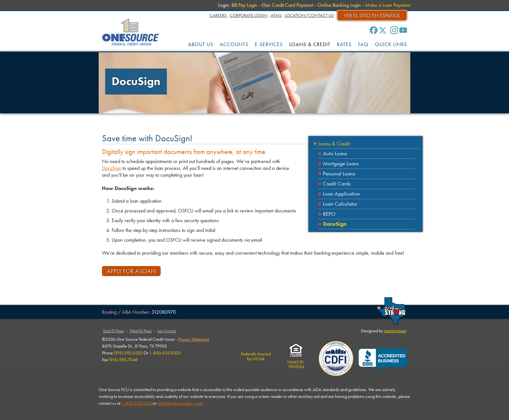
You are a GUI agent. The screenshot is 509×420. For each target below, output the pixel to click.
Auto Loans (335, 153)
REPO (329, 214)
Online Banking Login (339, 5)
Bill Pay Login (244, 5)
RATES (344, 44)
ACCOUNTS (234, 44)
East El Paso (113, 331)
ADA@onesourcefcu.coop (180, 403)
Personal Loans (339, 174)
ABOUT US (201, 44)
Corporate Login (249, 15)
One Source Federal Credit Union (131, 32)
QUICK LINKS (391, 44)
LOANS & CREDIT (310, 44)
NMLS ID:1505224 (296, 362)
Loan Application (341, 194)
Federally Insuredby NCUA (256, 356)
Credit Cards (337, 184)
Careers (218, 15)
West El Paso (141, 331)
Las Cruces (167, 331)
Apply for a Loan (131, 271)
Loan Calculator (340, 204)
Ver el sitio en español (372, 15)
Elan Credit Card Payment (287, 5)
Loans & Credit (334, 144)
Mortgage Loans (341, 164)
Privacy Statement (194, 339)
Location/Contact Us (309, 15)
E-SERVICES (269, 44)
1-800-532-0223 (137, 403)
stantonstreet (395, 331)
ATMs (276, 15)
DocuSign (335, 224)
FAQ (363, 44)
